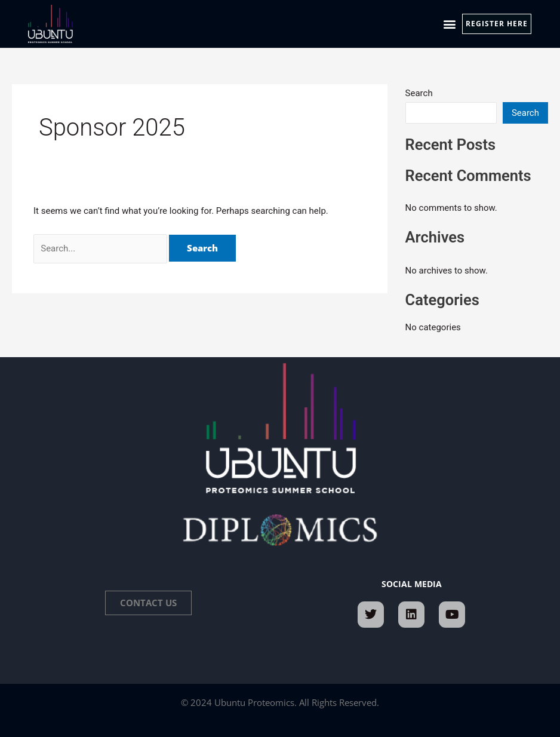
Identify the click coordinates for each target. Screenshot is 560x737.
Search (419, 93)
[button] (449, 24)
